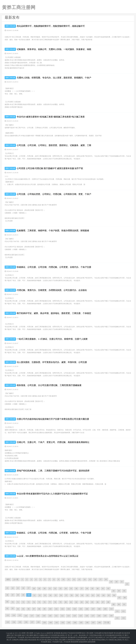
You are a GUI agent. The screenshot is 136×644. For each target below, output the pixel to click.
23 (7, 588)
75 (39, 602)
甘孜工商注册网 (16, 634)
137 (32, 622)
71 (18, 602)
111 (117, 611)
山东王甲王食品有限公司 (96, 636)
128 (99, 616)
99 (44, 609)
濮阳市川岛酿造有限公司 (42, 634)
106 (87, 609)
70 (13, 602)
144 (75, 623)
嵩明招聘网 (55, 636)
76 (44, 602)
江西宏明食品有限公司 (97, 634)
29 (39, 589)
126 (87, 616)
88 (108, 602)
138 (38, 622)
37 (82, 589)
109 (105, 609)
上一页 (16, 579)
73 (29, 602)
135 (20, 622)
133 (8, 622)
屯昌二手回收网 (65, 639)
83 (82, 602)
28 (34, 589)
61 (88, 595)
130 (111, 616)
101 (56, 609)
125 (81, 616)
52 (40, 595)
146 (87, 623)
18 (106, 579)
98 (39, 609)
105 (81, 609)
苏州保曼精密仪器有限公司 (115, 634)
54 (50, 595)
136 (26, 622)
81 (71, 602)
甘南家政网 (63, 636)
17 (101, 579)
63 (98, 595)
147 (93, 623)
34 (66, 589)
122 (62, 616)
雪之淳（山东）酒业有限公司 (78, 634)
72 (23, 602)
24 (13, 588)
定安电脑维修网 (82, 636)
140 (50, 623)
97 (34, 609)
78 (55, 602)
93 (13, 609)
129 (105, 616)
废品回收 (64, 633)
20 (116, 582)
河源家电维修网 (45, 636)
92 (7, 609)
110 (111, 609)
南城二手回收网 (53, 639)
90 (119, 604)
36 (76, 589)
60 (82, 595)
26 (23, 588)
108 (99, 609)
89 (114, 604)
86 (98, 602)
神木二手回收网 (19, 636)
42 (108, 589)
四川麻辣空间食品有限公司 (98, 638)
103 (69, 609)
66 (114, 595)
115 (20, 615)
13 (79, 579)
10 (63, 579)
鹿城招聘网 (83, 639)
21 (122, 582)
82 (76, 602)
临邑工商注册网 (27, 634)
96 (29, 609)
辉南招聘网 (75, 639)
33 (60, 589)
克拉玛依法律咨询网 (32, 636)
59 (77, 595)
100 (50, 609)
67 (119, 598)
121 (56, 616)
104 (75, 609)
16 (95, 579)
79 (60, 602)
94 (18, 609)
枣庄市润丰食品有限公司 (45, 638)
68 (125, 598)
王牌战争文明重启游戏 (20, 638)
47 (13, 595)
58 (72, 595)
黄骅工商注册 (11, 26)
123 (68, 616)
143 (69, 623)
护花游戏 (71, 633)
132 (123, 618)
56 (61, 595)
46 (7, 595)
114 (14, 615)
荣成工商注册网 (60, 638)
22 (127, 584)
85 (92, 602)
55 (56, 595)
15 (90, 579)
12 (74, 579)
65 (109, 595)
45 (124, 591)
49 (23, 595)
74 (34, 602)
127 (93, 616)
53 (45, 595)
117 (32, 616)
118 (38, 616)
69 (7, 602)
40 (98, 589)
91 (124, 604)
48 (18, 595)
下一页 (107, 623)
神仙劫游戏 (32, 638)
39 (92, 589)
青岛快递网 (118, 633)
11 (69, 579)
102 (62, 609)
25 (18, 588)
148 (99, 623)
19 (111, 582)
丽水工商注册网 (88, 633)
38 (87, 589)
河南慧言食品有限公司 (116, 638)
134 (14, 622)
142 (63, 623)
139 (44, 623)
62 (93, 595)
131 (117, 618)
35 (71, 589)
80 (66, 602)
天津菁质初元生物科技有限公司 (77, 638)
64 (103, 595)
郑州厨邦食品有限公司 (59, 634)
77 (50, 602)
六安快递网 (98, 633)
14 (85, 579)
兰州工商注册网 (111, 636)
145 (81, 623)
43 (114, 591)
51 (34, 595)
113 (8, 615)
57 (66, 595)
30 (44, 589)
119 (44, 616)
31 (50, 589)
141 (57, 623)
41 (103, 589)
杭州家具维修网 (108, 633)
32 (55, 589)
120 (50, 616)
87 (103, 602)
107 (93, 609)
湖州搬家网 (72, 636)
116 (26, 616)
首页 (8, 579)
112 (123, 611)
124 (75, 616)
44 (119, 591)
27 (29, 588)
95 (23, 609)
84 (87, 602)
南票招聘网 (91, 639)
